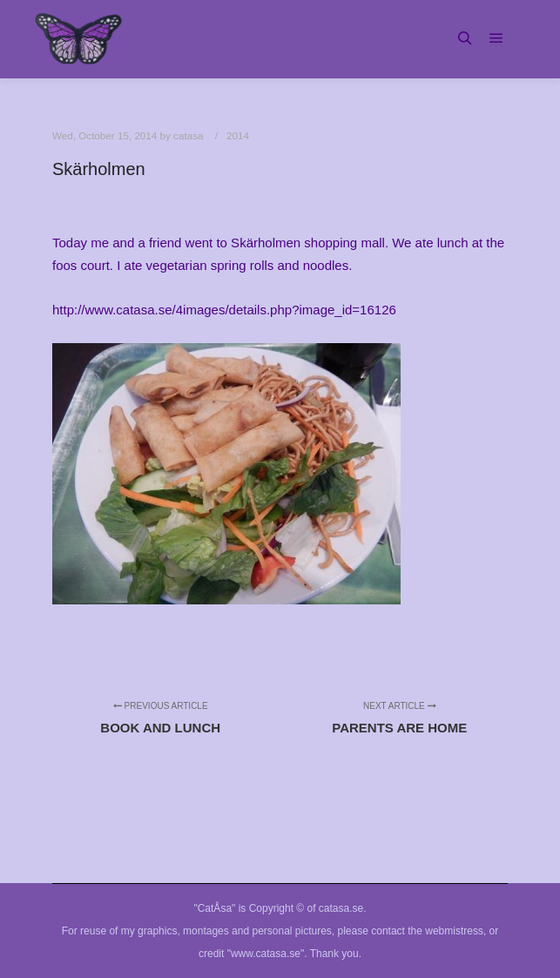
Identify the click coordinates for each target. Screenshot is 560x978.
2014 (238, 135)
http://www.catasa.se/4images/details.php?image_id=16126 (224, 310)
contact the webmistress (427, 931)
